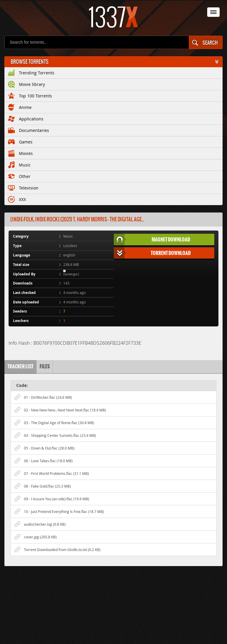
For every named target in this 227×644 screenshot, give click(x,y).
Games (20, 141)
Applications (26, 118)
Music (19, 164)
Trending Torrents (31, 72)
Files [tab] (45, 366)
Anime (20, 106)
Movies (20, 152)
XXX (17, 198)
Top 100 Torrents (30, 95)
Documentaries (29, 129)
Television (23, 187)
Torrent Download (152, 253)
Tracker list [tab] (20, 366)
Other (19, 175)
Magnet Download (152, 240)
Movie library (26, 83)
